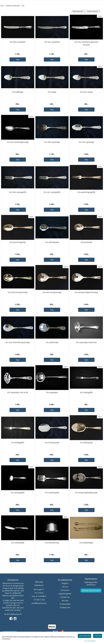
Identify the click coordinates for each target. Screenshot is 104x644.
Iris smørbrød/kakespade (86, 493)
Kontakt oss (65, 597)
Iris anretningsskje (18, 242)
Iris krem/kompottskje (18, 292)
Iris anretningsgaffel (86, 192)
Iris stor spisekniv (52, 42)
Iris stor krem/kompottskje (18, 342)
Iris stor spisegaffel (52, 192)
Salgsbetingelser (65, 594)
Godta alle (98, 636)
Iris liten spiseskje (52, 142)
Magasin (65, 583)
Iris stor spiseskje (86, 142)
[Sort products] (93, 11)
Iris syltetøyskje (52, 242)
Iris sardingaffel (18, 493)
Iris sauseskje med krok (86, 342)
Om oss (65, 587)
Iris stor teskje (86, 92)
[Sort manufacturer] (79, 11)
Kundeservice (65, 607)
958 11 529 (40, 600)
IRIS (22, 6)
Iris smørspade (18, 543)
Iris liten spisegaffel (18, 192)
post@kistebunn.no (39, 603)
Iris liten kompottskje (52, 292)
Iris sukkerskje (52, 342)
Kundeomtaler (65, 604)
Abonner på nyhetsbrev (91, 591)
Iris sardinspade (52, 493)
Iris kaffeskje (18, 92)
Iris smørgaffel (86, 392)
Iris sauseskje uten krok (18, 392)
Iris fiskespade (86, 443)
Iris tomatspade (52, 443)
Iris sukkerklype (86, 543)
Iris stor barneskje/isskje (18, 142)
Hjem (2, 6)
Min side (65, 601)
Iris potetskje (86, 242)
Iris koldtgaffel (18, 443)
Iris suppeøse (52, 392)
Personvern (65, 590)
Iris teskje (52, 92)
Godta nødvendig (84, 636)
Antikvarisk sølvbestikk (12, 6)
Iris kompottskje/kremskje (86, 292)
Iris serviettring (52, 543)
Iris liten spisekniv (18, 42)
